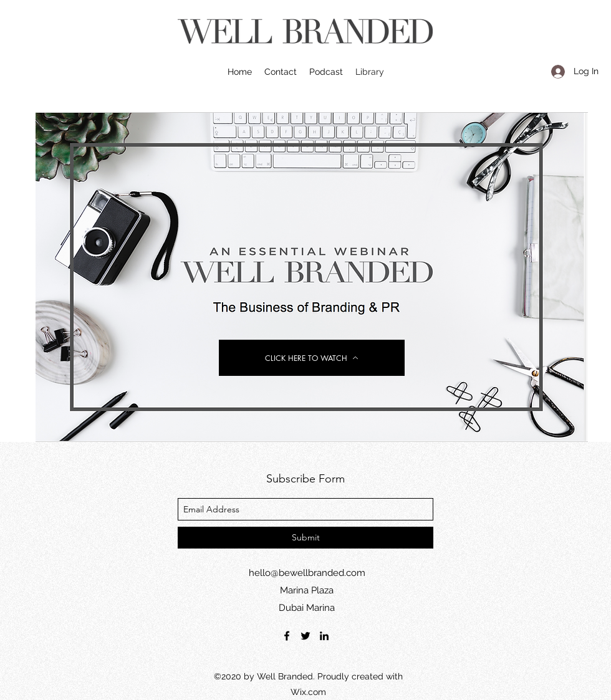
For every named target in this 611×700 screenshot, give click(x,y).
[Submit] (305, 538)
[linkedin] (324, 636)
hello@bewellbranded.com (307, 573)
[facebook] (287, 636)
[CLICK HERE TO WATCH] (312, 358)
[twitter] (305, 636)
